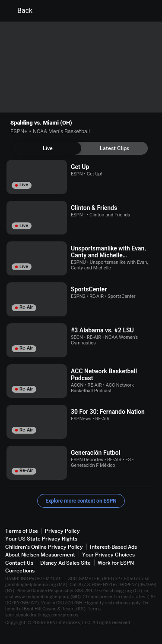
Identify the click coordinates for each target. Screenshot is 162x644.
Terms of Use (22, 531)
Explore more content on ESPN (81, 501)
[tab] (48, 148)
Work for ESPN (116, 563)
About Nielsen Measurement (40, 555)
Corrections (20, 571)
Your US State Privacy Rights (41, 539)
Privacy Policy (62, 531)
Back (20, 11)
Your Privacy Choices (108, 555)
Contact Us (19, 563)
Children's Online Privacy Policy (44, 547)
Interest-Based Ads (113, 547)
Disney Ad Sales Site (65, 563)
